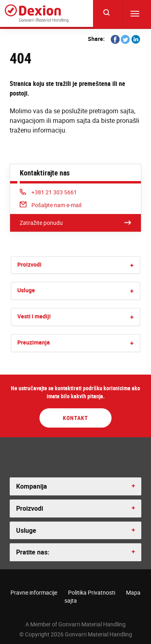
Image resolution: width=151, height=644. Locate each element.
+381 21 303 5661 (48, 192)
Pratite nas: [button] (33, 552)
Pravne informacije (34, 592)
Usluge (26, 290)
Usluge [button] (26, 530)
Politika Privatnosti (92, 592)
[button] (132, 265)
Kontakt (75, 418)
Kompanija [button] (32, 486)
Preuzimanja (34, 342)
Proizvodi (29, 264)
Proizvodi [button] (30, 508)
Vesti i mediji (34, 316)
